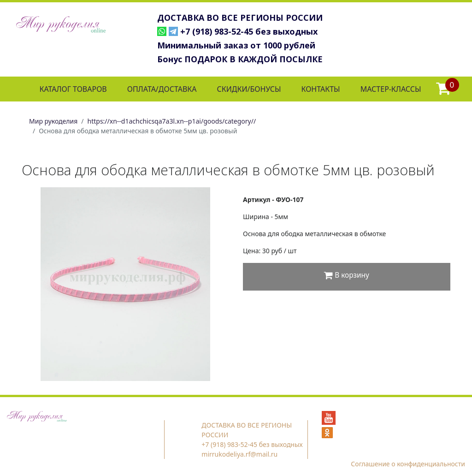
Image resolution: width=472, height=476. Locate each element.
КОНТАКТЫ (320, 89)
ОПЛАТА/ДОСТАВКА (162, 89)
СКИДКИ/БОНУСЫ (249, 89)
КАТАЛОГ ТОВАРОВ (73, 89)
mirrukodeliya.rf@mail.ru (239, 454)
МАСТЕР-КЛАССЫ (391, 89)
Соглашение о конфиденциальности (408, 464)
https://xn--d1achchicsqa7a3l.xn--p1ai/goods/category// (172, 121)
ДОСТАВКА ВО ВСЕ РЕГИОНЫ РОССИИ (240, 18)
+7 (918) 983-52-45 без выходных (249, 31)
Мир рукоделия (53, 121)
